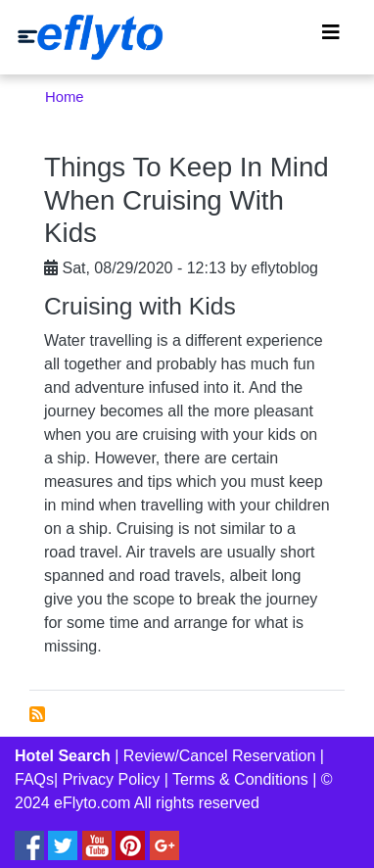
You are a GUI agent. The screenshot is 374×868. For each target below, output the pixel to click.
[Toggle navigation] (331, 37)
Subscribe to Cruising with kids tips (37, 714)
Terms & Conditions (240, 779)
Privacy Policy (112, 779)
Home (65, 97)
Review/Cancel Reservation (220, 756)
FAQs (34, 779)
